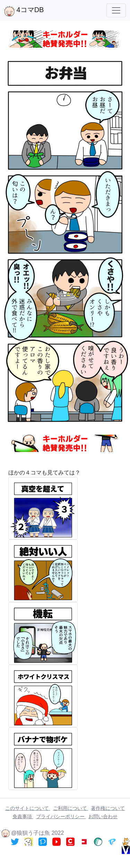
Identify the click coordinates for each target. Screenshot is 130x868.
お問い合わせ (103, 816)
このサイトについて (28, 808)
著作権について (108, 808)
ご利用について (71, 808)
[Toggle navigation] (116, 10)
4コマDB (24, 11)
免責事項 (23, 816)
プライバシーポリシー (61, 816)
